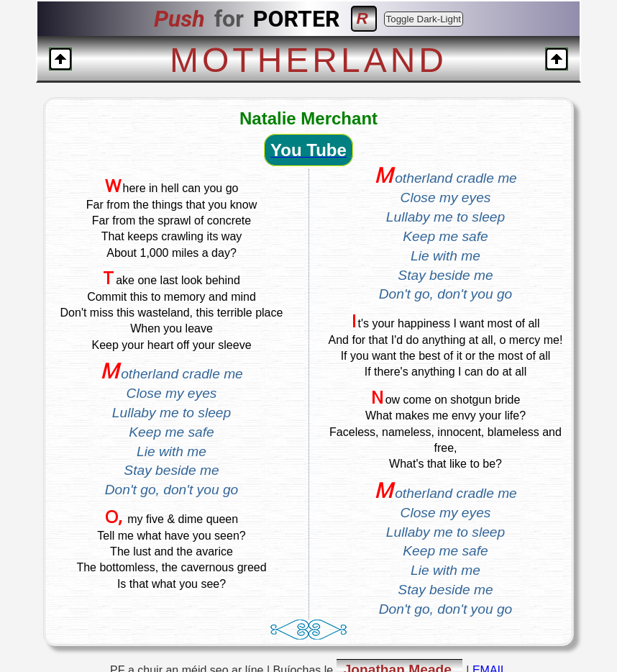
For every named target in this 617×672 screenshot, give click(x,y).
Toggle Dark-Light (424, 19)
